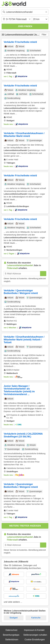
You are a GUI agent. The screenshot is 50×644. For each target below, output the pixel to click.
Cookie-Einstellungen (35, 640)
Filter (44, 35)
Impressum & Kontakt (34, 630)
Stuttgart (14, 618)
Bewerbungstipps (11, 635)
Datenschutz (12, 630)
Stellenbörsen (12, 640)
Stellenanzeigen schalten (35, 635)
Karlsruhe (36, 618)
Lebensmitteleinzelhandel (19, 35)
